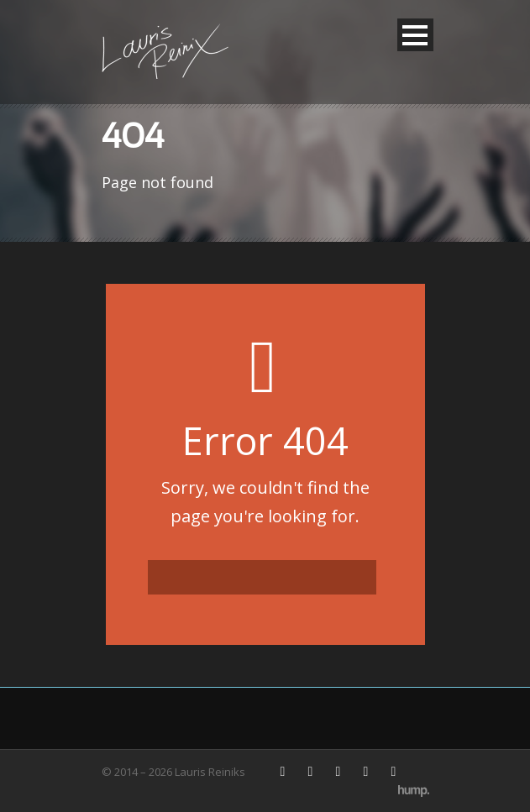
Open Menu (415, 35)
